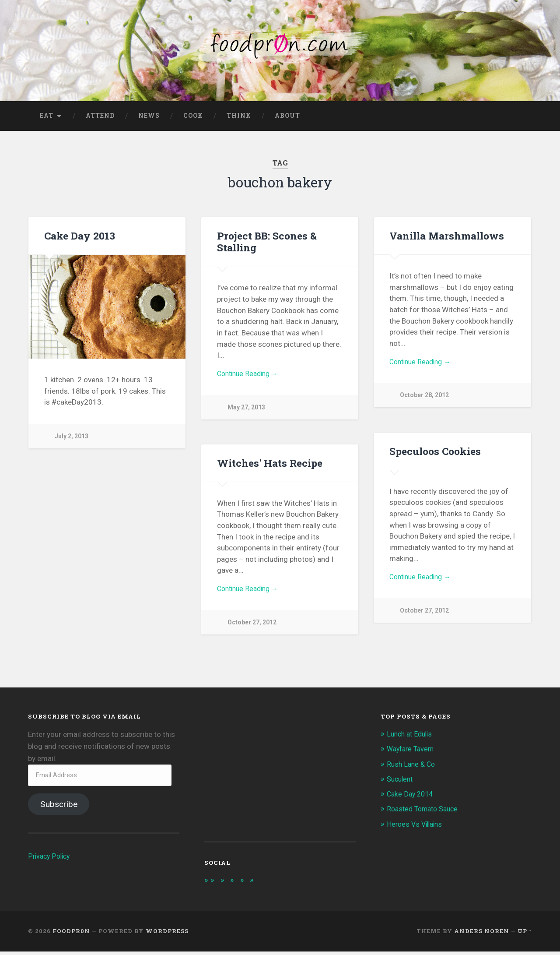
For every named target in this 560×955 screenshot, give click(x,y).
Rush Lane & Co (412, 767)
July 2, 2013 (72, 439)
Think (239, 119)
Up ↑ (525, 934)
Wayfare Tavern (412, 752)
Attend (100, 119)
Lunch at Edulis (411, 737)
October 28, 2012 (425, 400)
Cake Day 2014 (411, 797)
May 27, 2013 (247, 412)
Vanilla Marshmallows (446, 239)
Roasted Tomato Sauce (425, 812)
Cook (193, 119)
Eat (47, 119)
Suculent (401, 782)
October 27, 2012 (425, 615)
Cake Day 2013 (79, 239)
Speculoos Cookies (434, 454)
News (149, 119)
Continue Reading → (250, 377)
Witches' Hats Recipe (268, 466)
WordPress (167, 934)
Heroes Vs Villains (417, 827)
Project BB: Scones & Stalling (266, 245)
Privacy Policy (51, 859)
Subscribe (59, 807)
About (287, 119)
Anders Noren (482, 934)
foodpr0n (71, 934)
